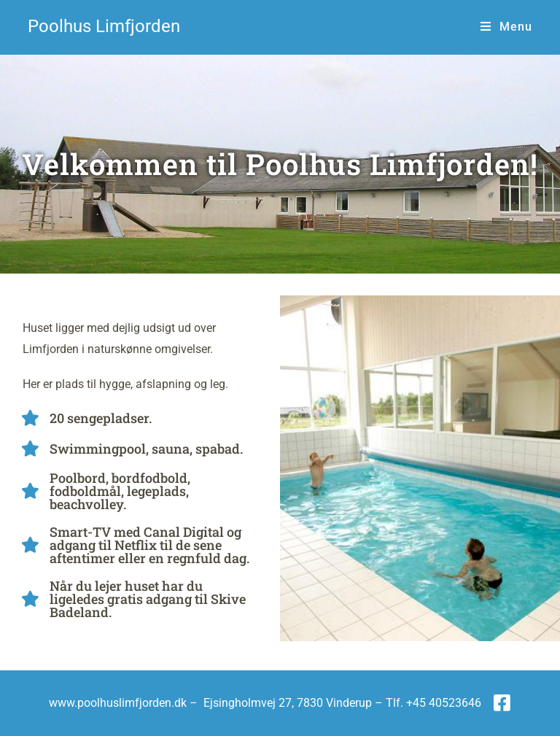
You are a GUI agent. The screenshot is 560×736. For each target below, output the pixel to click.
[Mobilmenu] (506, 27)
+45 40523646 (444, 703)
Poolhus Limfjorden (104, 26)
